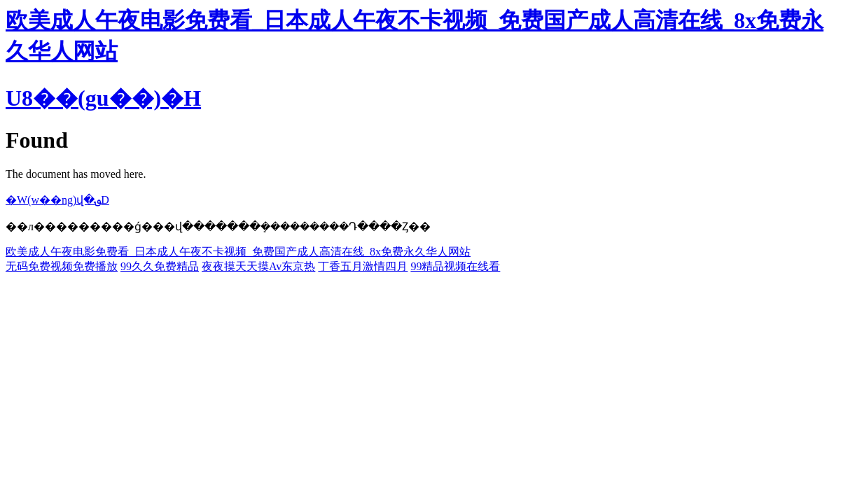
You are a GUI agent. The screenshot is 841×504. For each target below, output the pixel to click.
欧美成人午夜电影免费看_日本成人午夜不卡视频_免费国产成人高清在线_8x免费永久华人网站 (238, 252)
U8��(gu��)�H (103, 98)
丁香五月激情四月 (363, 266)
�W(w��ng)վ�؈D (57, 200)
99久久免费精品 (160, 266)
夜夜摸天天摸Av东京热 (258, 266)
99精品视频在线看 (455, 266)
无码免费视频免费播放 (62, 266)
